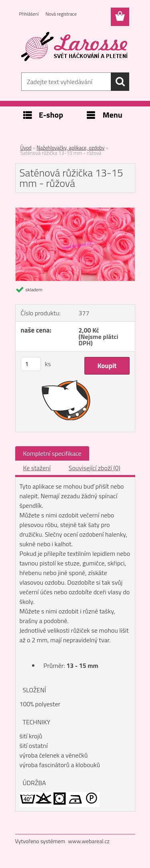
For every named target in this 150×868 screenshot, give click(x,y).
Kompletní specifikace (52, 453)
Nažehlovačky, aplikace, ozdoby (71, 148)
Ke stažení (37, 468)
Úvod (26, 148)
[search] (120, 82)
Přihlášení (29, 14)
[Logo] (75, 47)
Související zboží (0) (94, 468)
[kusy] (31, 364)
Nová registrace (61, 14)
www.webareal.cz (89, 841)
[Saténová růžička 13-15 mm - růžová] (75, 211)
